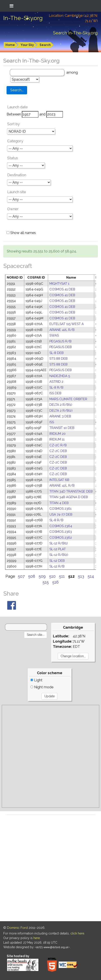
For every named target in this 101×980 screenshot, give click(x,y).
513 (81, 576)
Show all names (21, 233)
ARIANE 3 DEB (60, 416)
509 (42, 576)
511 (62, 576)
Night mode (42, 687)
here (37, 938)
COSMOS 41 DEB (62, 289)
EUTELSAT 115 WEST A (67, 324)
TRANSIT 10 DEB (62, 428)
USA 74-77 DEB (61, 515)
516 (55, 582)
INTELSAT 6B (59, 480)
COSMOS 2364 (61, 526)
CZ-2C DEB (58, 451)
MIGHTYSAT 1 (59, 284)
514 (91, 576)
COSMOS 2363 (61, 532)
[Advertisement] (50, 756)
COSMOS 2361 (60, 509)
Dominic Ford (17, 928)
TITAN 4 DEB (59, 503)
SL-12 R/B (57, 566)
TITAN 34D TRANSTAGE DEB (71, 491)
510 (52, 576)
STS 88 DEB (58, 359)
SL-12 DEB (57, 561)
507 (21, 576)
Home (10, 45)
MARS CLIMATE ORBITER (68, 399)
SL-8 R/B (56, 388)
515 (46, 582)
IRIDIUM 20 (57, 434)
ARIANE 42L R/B (62, 330)
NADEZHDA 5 (60, 376)
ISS (52, 422)
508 (32, 576)
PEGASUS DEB (61, 347)
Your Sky (27, 45)
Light (36, 680)
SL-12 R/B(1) (59, 543)
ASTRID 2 (56, 382)
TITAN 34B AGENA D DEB (69, 497)
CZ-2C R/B (58, 445)
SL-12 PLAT (58, 549)
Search (45, 45)
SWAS (54, 335)
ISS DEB (55, 393)
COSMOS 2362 (61, 538)
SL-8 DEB (57, 353)
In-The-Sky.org (23, 18)
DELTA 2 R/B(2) (61, 411)
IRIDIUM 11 (57, 439)
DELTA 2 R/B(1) (61, 405)
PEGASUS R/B (60, 341)
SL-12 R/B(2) (59, 555)
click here (77, 933)
